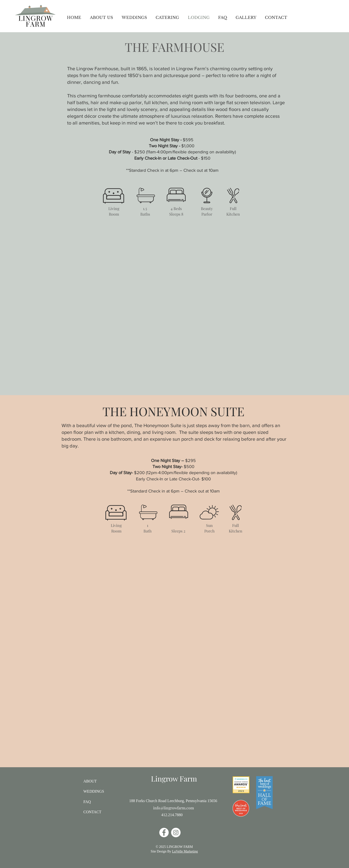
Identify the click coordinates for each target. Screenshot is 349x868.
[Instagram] (176, 833)
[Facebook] (164, 833)
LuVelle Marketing (185, 851)
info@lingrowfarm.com (174, 808)
